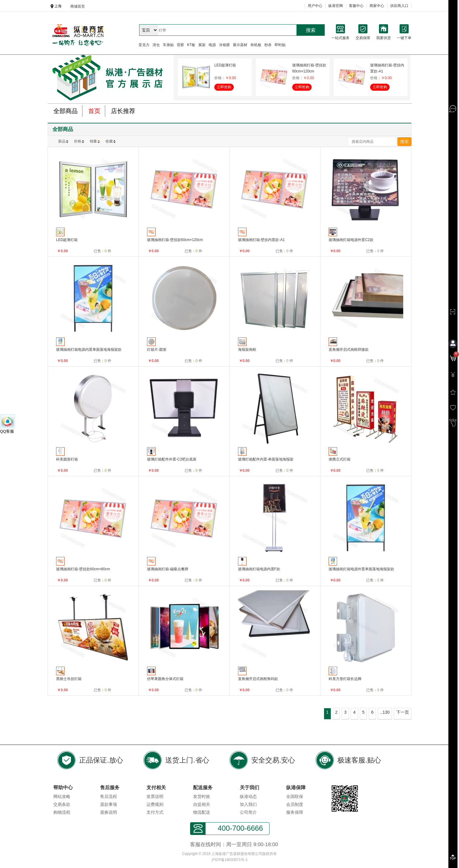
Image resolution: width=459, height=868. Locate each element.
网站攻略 (62, 796)
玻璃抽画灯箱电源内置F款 (259, 569)
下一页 (403, 712)
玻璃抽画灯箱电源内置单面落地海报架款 (89, 350)
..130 (385, 712)
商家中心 (377, 6)
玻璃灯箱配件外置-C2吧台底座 (172, 459)
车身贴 (168, 45)
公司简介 (248, 812)
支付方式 (155, 812)
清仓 (156, 45)
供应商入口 (399, 6)
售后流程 (109, 796)
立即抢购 (224, 87)
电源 (212, 45)
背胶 (180, 45)
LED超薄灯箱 (225, 65)
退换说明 (109, 812)
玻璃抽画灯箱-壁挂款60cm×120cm (309, 68)
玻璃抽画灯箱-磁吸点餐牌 (168, 569)
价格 (78, 141)
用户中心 (315, 6)
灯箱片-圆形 (157, 350)
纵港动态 (248, 796)
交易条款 (62, 804)
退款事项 (109, 804)
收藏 (109, 141)
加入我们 (248, 804)
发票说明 (155, 796)
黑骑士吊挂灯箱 (69, 679)
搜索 (311, 30)
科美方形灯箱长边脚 (345, 679)
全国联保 (295, 796)
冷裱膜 (224, 45)
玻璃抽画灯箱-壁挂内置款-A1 (387, 68)
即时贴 (280, 45)
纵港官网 (336, 6)
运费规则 (155, 804)
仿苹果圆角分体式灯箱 (165, 679)
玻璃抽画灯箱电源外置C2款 (351, 240)
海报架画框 (247, 350)
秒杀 (268, 45)
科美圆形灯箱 (67, 459)
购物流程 (62, 812)
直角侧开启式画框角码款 (258, 679)
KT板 (191, 45)
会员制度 (295, 804)
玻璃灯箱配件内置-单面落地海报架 (266, 459)
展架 (202, 45)
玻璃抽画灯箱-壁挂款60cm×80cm (83, 569)
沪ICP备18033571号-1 (229, 860)
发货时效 (202, 796)
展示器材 (240, 45)
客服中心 (356, 6)
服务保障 (295, 812)
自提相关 (202, 804)
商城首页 (78, 6)
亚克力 (144, 45)
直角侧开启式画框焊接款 (349, 350)
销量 (93, 141)
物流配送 (202, 812)
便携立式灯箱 (340, 459)
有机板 (256, 45)
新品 (62, 141)
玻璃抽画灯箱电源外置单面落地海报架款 (361, 569)
